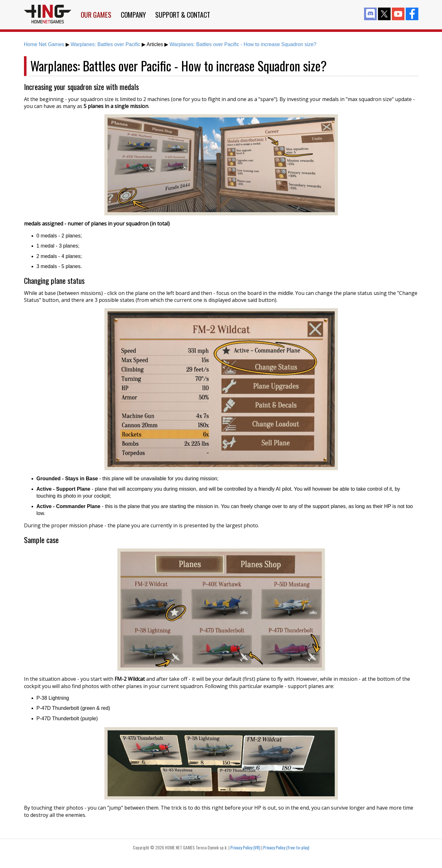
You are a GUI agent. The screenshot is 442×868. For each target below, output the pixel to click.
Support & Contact (183, 15)
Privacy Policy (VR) (245, 847)
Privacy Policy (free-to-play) (286, 847)
